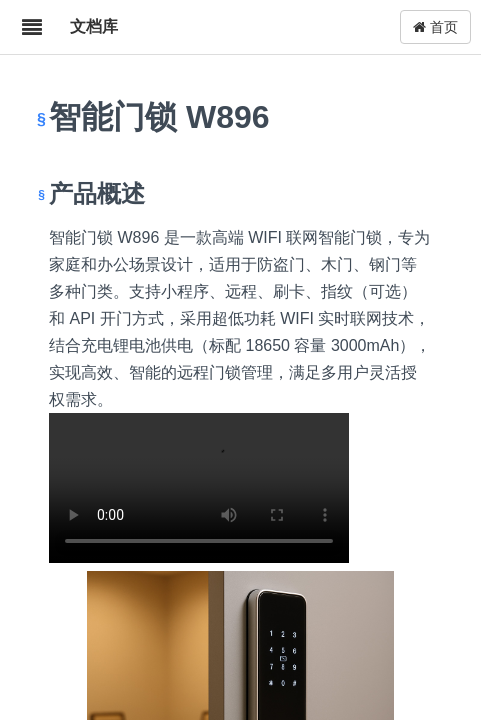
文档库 (94, 26)
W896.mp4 (199, 488)
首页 (435, 27)
